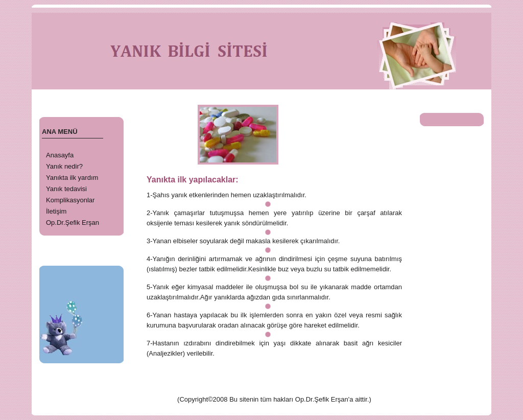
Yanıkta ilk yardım (72, 178)
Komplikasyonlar (70, 200)
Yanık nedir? (64, 166)
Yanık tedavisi (66, 189)
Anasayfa (60, 155)
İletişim (56, 211)
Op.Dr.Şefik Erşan (73, 223)
